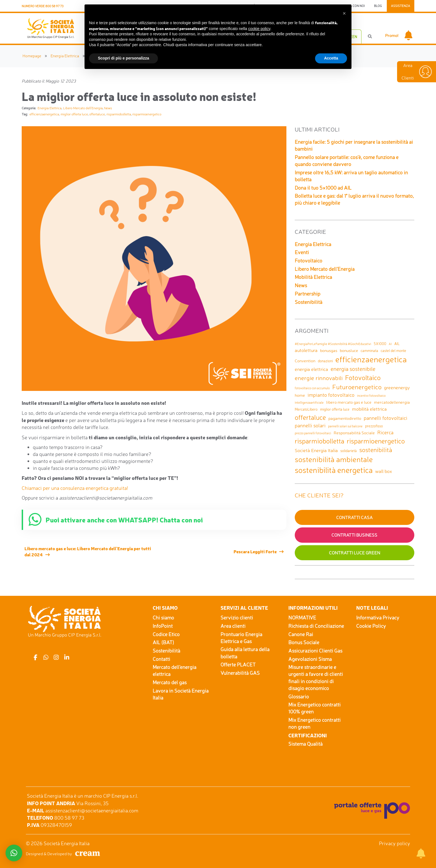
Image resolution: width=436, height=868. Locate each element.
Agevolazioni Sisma (310, 659)
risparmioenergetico (147, 114)
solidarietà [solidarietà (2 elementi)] (349, 451)
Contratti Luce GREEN (355, 553)
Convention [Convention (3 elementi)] (305, 361)
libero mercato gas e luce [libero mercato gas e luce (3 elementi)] (349, 402)
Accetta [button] (331, 58)
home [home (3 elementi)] (300, 395)
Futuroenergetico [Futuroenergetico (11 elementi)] (357, 387)
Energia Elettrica (65, 56)
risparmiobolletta (119, 114)
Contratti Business (354, 535)
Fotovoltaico (309, 261)
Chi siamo (163, 617)
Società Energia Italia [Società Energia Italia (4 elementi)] (316, 450)
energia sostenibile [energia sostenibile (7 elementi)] (353, 369)
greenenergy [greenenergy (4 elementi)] (397, 387)
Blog (378, 6)
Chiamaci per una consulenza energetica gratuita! (75, 488)
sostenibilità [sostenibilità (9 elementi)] (376, 450)
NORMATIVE (302, 617)
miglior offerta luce (74, 114)
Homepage (32, 56)
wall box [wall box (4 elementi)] (384, 471)
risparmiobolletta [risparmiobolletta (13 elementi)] (319, 441)
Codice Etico (166, 634)
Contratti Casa (354, 517)
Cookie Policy (371, 626)
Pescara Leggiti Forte (255, 551)
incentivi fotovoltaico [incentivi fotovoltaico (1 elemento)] (371, 396)
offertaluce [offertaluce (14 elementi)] (310, 417)
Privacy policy (395, 843)
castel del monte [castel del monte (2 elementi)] (393, 351)
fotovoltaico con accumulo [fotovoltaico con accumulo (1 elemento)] (312, 388)
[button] (344, 13)
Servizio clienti (237, 617)
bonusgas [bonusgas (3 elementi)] (329, 350)
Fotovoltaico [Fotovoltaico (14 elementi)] (363, 378)
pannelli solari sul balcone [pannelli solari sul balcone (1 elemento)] (345, 426)
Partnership (308, 294)
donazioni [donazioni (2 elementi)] (325, 361)
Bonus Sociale (304, 642)
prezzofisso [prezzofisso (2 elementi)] (374, 426)
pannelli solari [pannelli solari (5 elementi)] (310, 425)
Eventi (302, 252)
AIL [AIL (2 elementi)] (397, 344)
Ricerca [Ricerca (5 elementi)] (385, 432)
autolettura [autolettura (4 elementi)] (306, 350)
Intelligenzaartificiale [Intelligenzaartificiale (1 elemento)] (309, 403)
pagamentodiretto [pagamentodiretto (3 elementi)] (345, 418)
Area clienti (233, 626)
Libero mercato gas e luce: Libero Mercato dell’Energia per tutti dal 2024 (88, 551)
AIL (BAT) (163, 642)
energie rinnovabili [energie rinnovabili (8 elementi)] (319, 378)
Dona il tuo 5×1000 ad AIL (323, 188)
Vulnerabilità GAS (240, 673)
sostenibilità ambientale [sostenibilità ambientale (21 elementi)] (334, 459)
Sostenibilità (309, 302)
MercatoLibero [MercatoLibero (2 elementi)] (306, 409)
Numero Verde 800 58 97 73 (43, 6)
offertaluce (97, 114)
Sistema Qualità (305, 744)
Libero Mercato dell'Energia (83, 108)
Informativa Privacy (378, 617)
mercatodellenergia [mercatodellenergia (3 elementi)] (392, 402)
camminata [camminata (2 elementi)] (369, 351)
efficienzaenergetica (44, 114)
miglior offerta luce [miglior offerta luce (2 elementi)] (335, 409)
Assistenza (401, 6)
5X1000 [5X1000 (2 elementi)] (380, 344)
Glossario (299, 696)
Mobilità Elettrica (313, 277)
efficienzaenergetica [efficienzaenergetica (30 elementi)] (371, 359)
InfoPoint (163, 626)
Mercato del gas (170, 682)
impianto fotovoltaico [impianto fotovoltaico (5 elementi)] (331, 395)
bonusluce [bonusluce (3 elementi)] (349, 350)
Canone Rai (301, 634)
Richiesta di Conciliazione (316, 626)
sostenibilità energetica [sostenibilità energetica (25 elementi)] (334, 470)
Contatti (161, 659)
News (108, 108)
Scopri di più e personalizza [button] (123, 58)
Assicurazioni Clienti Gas (315, 651)
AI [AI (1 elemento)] (390, 344)
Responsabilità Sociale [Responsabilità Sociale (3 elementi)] (354, 433)
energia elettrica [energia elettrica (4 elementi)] (311, 369)
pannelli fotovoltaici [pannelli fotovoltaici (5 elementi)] (386, 418)
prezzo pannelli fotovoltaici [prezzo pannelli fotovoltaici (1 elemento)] (313, 433)
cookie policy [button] (259, 29)
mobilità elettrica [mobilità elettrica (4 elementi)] (369, 409)
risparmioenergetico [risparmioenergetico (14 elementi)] (376, 441)
